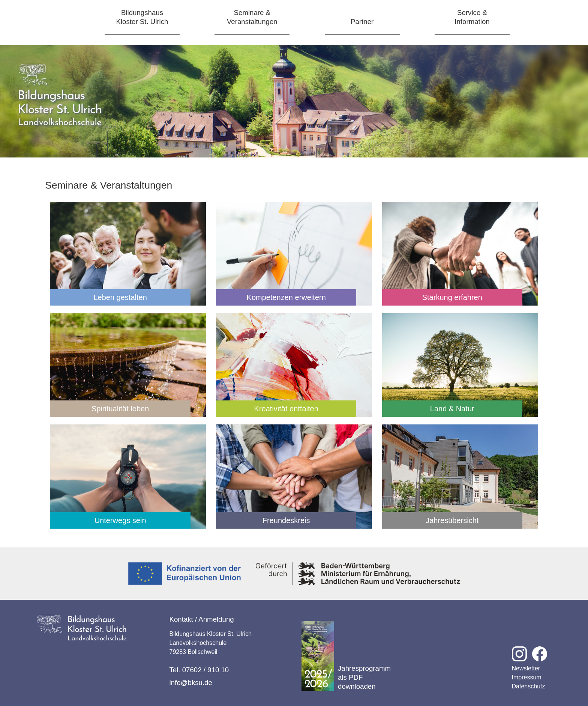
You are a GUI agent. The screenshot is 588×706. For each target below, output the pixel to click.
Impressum (527, 677)
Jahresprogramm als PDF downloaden (346, 656)
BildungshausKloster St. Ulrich (142, 17)
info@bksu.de (191, 683)
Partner (362, 22)
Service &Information (472, 17)
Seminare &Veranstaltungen (252, 17)
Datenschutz (529, 686)
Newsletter (526, 668)
